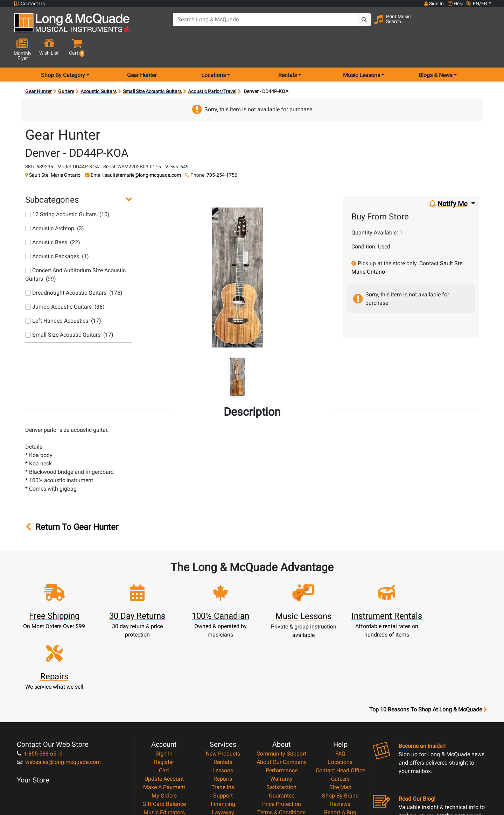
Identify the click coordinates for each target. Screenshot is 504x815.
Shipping (223, 743)
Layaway (223, 735)
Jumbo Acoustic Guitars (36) (65, 282)
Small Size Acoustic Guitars (152, 66)
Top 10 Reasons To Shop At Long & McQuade (428, 632)
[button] (486, 25)
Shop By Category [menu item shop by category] (63, 50)
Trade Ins (223, 710)
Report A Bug (340, 735)
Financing (223, 727)
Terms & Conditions (281, 735)
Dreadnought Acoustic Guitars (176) (74, 268)
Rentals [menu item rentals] (288, 50)
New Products (223, 676)
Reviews (340, 727)
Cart (164, 693)
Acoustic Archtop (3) (55, 203)
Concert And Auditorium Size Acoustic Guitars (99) (75, 250)
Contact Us (29, 4)
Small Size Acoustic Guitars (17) (69, 310)
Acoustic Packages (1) (57, 231)
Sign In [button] (434, 3)
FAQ (340, 676)
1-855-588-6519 (40, 676)
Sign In (164, 676)
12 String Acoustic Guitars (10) (67, 189)
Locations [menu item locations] (213, 50)
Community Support (281, 676)
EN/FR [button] (477, 3)
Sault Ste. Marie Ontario (55, 150)
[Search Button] (361, 24)
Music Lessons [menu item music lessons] (362, 50)
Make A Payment (164, 710)
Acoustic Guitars (99, 66)
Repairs (223, 701)
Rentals (223, 685)
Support (223, 718)
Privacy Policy (282, 743)
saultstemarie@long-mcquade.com (143, 150)
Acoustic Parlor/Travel (212, 66)
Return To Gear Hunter (72, 503)
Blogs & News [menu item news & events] (436, 50)
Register (164, 685)
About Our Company (282, 685)
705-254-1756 (222, 150)
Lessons (223, 693)
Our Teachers (282, 760)
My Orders (164, 718)
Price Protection (282, 727)
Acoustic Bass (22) (53, 217)
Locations (340, 685)
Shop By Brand (340, 718)
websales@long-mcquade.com (59, 685)
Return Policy (282, 752)
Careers (340, 701)
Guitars (66, 66)
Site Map (340, 710)
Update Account (164, 701)
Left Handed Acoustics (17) (63, 296)
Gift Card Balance (164, 727)
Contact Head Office (340, 693)
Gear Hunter (142, 50)
